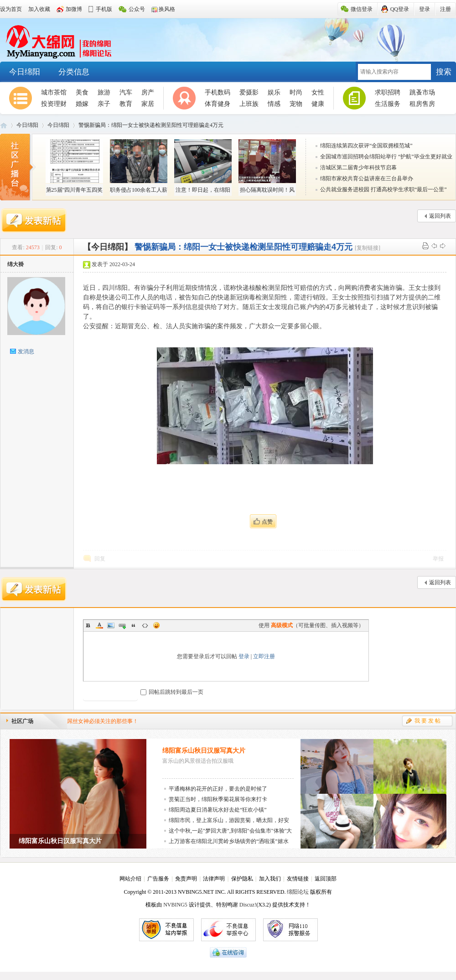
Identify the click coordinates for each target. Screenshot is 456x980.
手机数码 (218, 92)
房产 (148, 92)
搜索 (444, 72)
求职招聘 (388, 92)
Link (122, 625)
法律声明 (214, 879)
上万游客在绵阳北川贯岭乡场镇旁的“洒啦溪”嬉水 (229, 841)
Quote (134, 625)
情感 (274, 104)
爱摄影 (249, 92)
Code (145, 625)
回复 (100, 559)
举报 (438, 559)
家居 (148, 104)
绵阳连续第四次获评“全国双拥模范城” (366, 146)
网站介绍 (130, 879)
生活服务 (388, 104)
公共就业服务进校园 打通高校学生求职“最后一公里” (383, 189)
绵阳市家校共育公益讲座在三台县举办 (367, 178)
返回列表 (440, 216)
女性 (318, 92)
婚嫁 (82, 104)
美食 (82, 92)
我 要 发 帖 (427, 721)
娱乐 (274, 92)
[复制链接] (368, 248)
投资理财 (54, 104)
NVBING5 (175, 905)
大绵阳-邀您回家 (56, 40)
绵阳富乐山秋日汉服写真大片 (204, 751)
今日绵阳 (25, 72)
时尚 (296, 92)
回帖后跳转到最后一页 (172, 692)
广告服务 (158, 879)
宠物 (296, 104)
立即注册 (264, 656)
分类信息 (74, 72)
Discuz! (248, 905)
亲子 (104, 104)
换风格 (167, 9)
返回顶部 (326, 879)
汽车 (126, 92)
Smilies (156, 625)
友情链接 (298, 879)
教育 (126, 104)
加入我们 (270, 879)
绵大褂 (16, 264)
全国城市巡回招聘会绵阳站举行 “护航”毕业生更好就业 (386, 157)
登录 (244, 656)
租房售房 (422, 104)
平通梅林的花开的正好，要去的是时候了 (218, 789)
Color (99, 625)
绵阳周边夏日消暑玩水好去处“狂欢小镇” (218, 810)
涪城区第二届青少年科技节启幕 (358, 168)
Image (111, 625)
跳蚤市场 (422, 92)
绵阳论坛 (298, 892)
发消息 (26, 351)
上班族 (249, 104)
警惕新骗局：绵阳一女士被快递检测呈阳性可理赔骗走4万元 (151, 125)
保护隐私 (242, 879)
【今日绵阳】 (108, 247)
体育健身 (218, 104)
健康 (318, 104)
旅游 (104, 92)
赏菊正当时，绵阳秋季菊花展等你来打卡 (218, 799)
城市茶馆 (54, 92)
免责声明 (186, 879)
